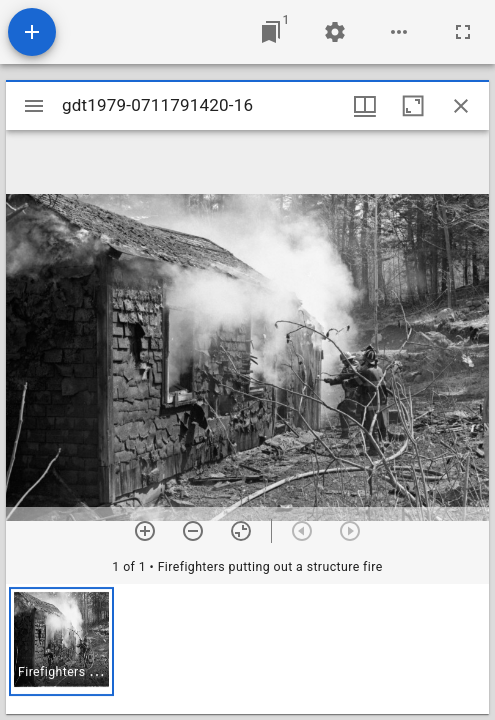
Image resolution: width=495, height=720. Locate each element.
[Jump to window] (271, 32)
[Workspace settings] (335, 32)
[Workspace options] (399, 32)
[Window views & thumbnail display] (365, 106)
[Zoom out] (193, 531)
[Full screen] (463, 32)
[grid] (247, 649)
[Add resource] (32, 32)
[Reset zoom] (241, 531)
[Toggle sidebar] (34, 106)
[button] (61, 641)
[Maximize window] (413, 106)
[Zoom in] (145, 531)
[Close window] (461, 106)
